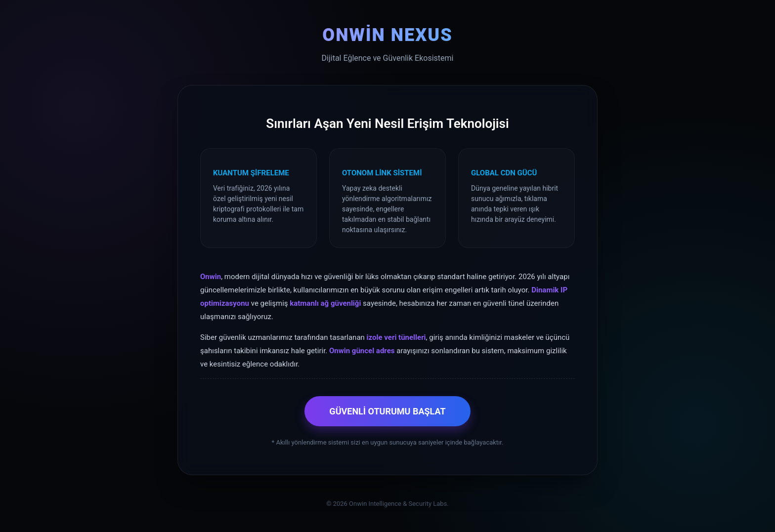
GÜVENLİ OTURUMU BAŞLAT (387, 411)
